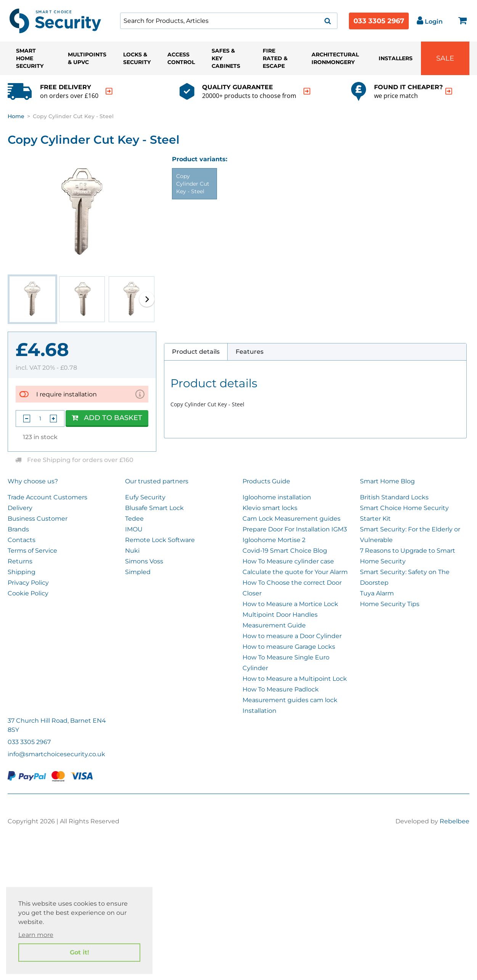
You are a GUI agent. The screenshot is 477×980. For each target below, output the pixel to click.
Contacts (22, 540)
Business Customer (38, 519)
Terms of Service (32, 551)
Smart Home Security (30, 58)
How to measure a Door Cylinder (292, 636)
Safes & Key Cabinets (226, 58)
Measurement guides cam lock (290, 700)
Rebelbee (455, 821)
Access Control (181, 58)
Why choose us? (33, 481)
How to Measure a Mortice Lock (290, 604)
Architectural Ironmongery (335, 58)
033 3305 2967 (379, 21)
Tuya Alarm (377, 593)
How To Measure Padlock (281, 689)
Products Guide (266, 481)
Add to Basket (107, 418)
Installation (259, 711)
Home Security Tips (390, 604)
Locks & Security (137, 58)
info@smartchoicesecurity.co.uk (56, 754)
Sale (445, 58)
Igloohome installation (277, 497)
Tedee (134, 519)
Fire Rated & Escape (275, 58)
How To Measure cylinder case (288, 561)
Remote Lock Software (160, 540)
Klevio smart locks (270, 508)
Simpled (138, 572)
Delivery (20, 508)
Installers (396, 58)
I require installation (67, 394)
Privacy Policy (28, 583)
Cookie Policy (28, 593)
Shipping (22, 572)
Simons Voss (144, 561)
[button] (147, 299)
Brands (18, 529)
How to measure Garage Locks (289, 647)
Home (16, 116)
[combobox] (229, 21)
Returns (20, 561)
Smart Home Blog (387, 481)
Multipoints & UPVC (87, 58)
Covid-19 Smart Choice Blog (285, 551)
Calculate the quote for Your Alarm (295, 572)
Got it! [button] (79, 952)
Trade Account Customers (47, 497)
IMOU (134, 529)
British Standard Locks (394, 497)
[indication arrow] (109, 91)
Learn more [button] (36, 935)
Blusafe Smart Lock (154, 508)
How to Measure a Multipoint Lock (295, 679)
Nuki (132, 551)
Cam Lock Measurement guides (291, 519)
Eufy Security (145, 497)
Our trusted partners (157, 481)
